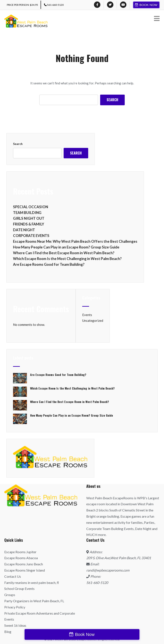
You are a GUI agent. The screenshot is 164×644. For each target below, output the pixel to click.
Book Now (148, 5)
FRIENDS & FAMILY (29, 224)
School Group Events (19, 588)
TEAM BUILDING (27, 213)
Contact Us (13, 576)
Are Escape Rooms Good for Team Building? (49, 264)
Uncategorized (93, 321)
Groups (10, 595)
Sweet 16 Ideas (15, 625)
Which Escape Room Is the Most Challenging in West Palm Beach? (67, 259)
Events (87, 315)
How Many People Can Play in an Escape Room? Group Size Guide (66, 247)
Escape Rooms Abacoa (21, 558)
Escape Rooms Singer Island (25, 570)
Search (18, 144)
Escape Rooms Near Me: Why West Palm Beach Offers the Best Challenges (75, 241)
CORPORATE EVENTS (31, 236)
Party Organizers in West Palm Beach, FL (34, 601)
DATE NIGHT (24, 230)
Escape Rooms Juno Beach (24, 564)
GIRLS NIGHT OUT (29, 218)
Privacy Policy (15, 607)
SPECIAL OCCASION (31, 207)
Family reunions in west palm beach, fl (32, 583)
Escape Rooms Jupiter (20, 552)
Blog (8, 632)
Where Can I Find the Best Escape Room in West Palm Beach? (64, 253)
